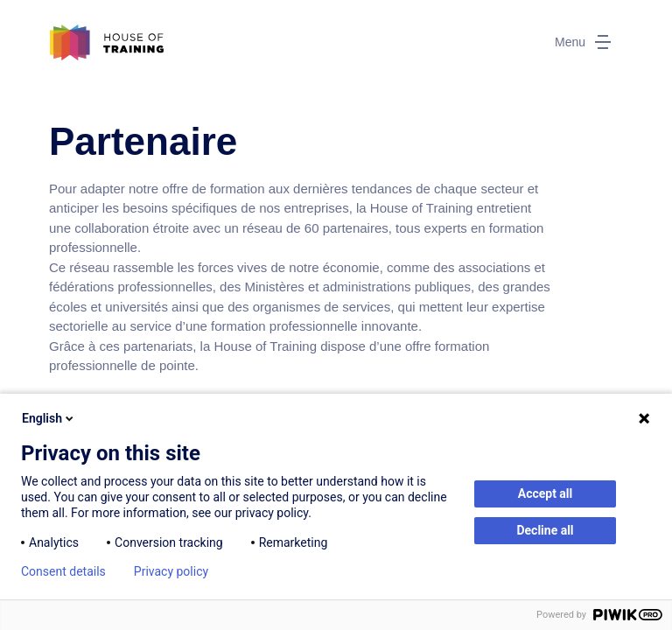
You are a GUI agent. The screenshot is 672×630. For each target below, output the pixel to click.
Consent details (63, 571)
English (49, 418)
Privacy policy (171, 571)
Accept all (546, 493)
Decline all (545, 530)
